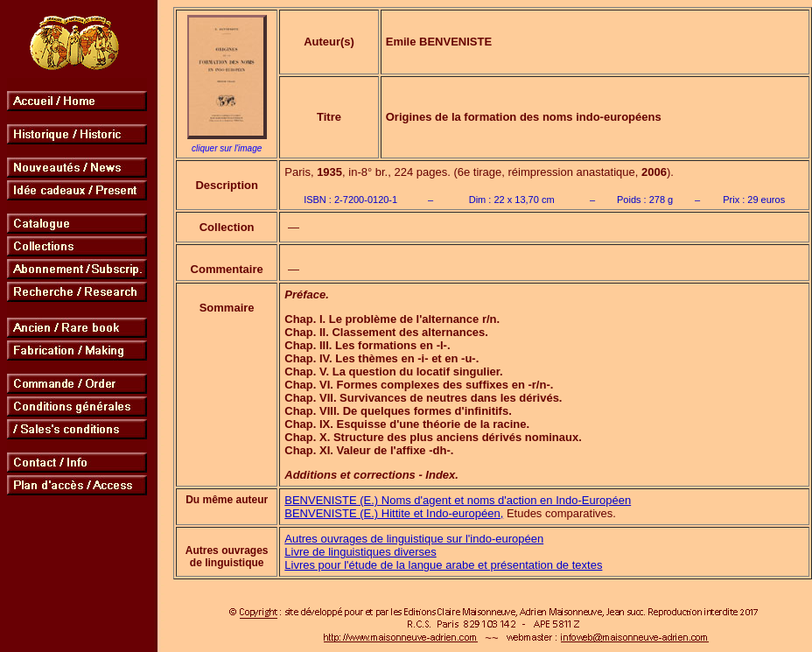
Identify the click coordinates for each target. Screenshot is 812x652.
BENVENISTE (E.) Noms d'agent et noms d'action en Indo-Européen (458, 500)
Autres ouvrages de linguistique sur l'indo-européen (414, 539)
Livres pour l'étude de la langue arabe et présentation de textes (443, 565)
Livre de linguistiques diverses (360, 552)
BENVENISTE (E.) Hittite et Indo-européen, (394, 513)
